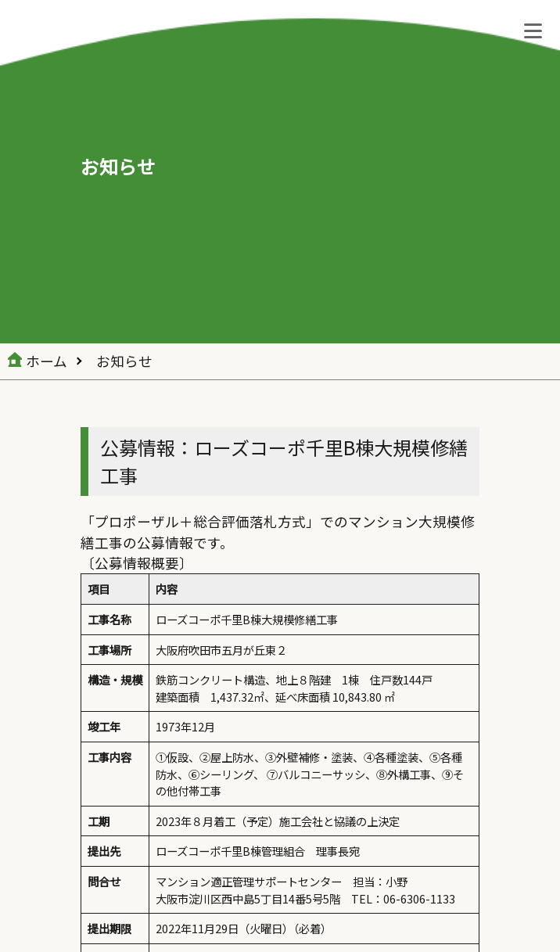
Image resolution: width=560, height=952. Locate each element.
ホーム (47, 361)
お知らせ (124, 361)
